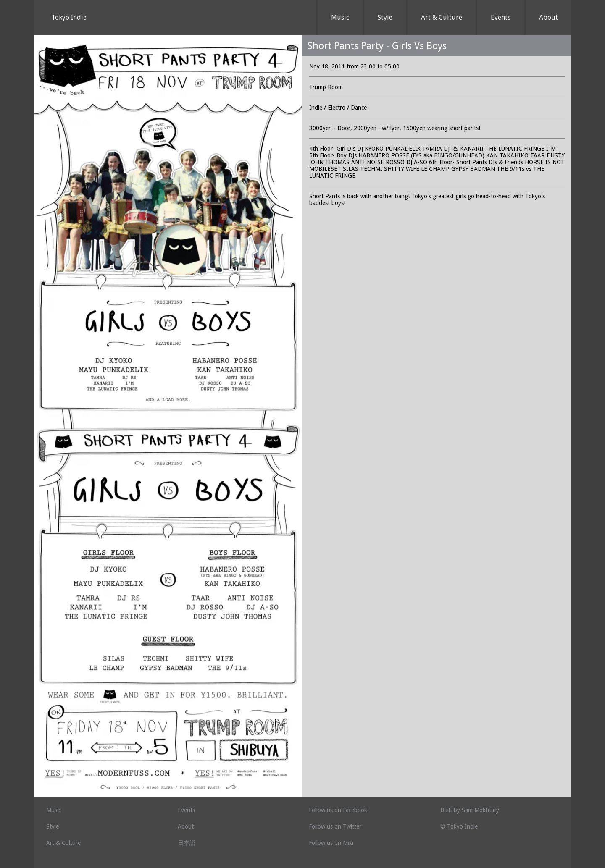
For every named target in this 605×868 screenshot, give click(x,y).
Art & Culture (442, 17)
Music (340, 17)
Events (501, 17)
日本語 (187, 843)
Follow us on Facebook (338, 810)
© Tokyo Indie (459, 826)
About (548, 17)
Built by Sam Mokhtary (470, 810)
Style (385, 17)
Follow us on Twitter (335, 826)
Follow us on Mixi (331, 843)
